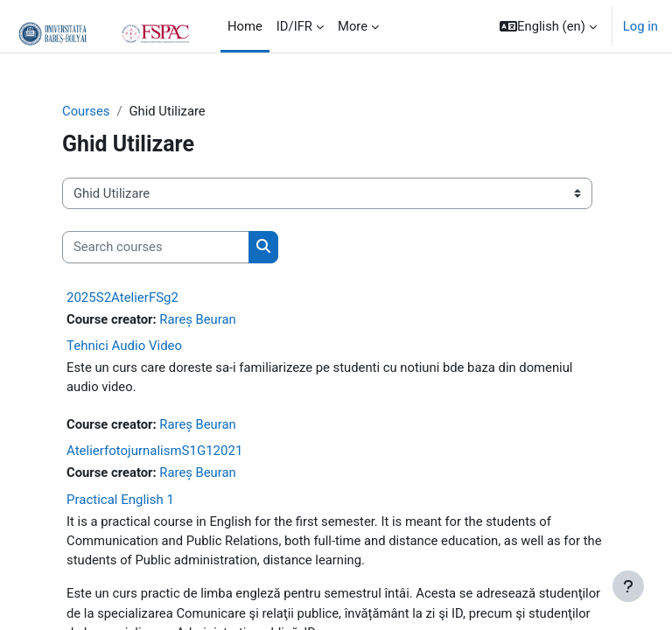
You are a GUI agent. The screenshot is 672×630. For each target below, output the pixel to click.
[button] (548, 26)
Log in (640, 26)
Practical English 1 (120, 500)
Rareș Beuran (197, 319)
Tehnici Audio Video (124, 346)
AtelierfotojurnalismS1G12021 (154, 451)
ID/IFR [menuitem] (294, 26)
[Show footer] (628, 586)
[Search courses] (156, 247)
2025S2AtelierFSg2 (122, 297)
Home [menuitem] (245, 26)
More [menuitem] (353, 26)
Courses (86, 111)
